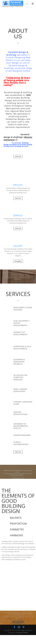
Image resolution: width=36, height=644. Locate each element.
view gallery (18, 261)
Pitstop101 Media (22, 641)
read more (18, 156)
